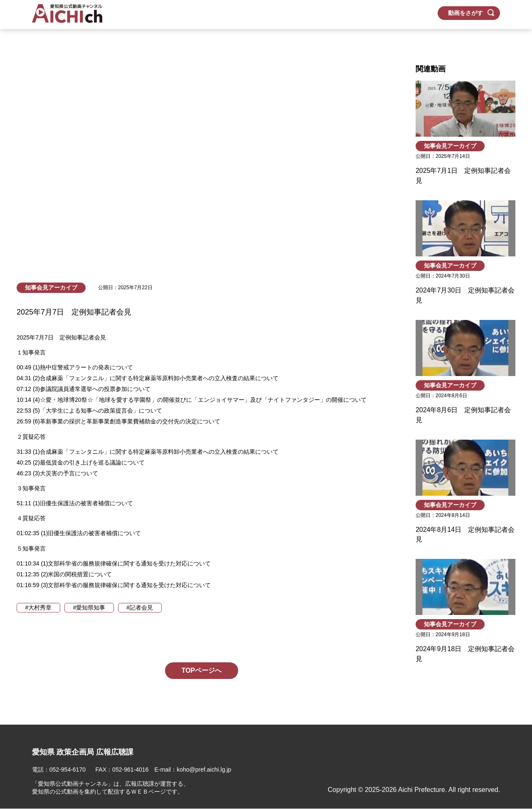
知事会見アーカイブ (51, 288)
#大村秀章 (39, 607)
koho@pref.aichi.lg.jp (204, 770)
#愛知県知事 (90, 607)
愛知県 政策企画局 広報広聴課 (83, 752)
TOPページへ (202, 670)
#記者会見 (141, 607)
